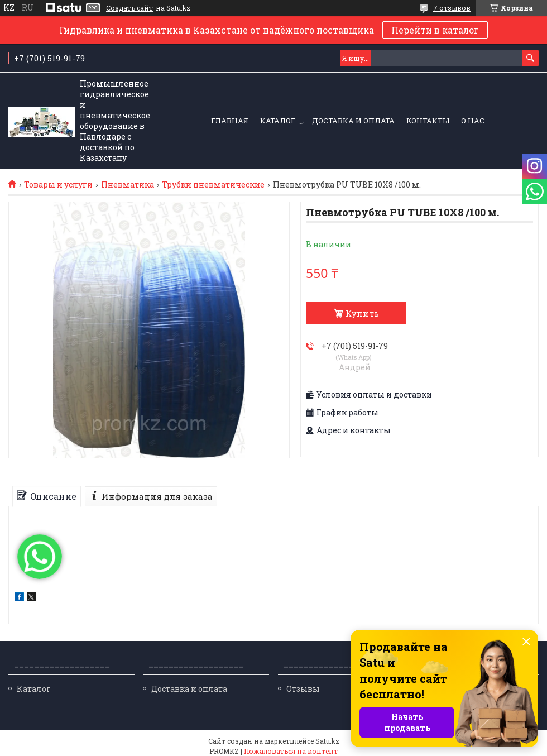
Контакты (428, 121)
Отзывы (303, 689)
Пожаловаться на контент (291, 751)
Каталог (278, 121)
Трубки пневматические (213, 185)
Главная (230, 121)
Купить (362, 313)
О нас (473, 121)
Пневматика (128, 185)
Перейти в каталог (435, 30)
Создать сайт (129, 8)
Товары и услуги (58, 185)
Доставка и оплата (353, 121)
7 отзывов (452, 8)
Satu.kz (327, 741)
